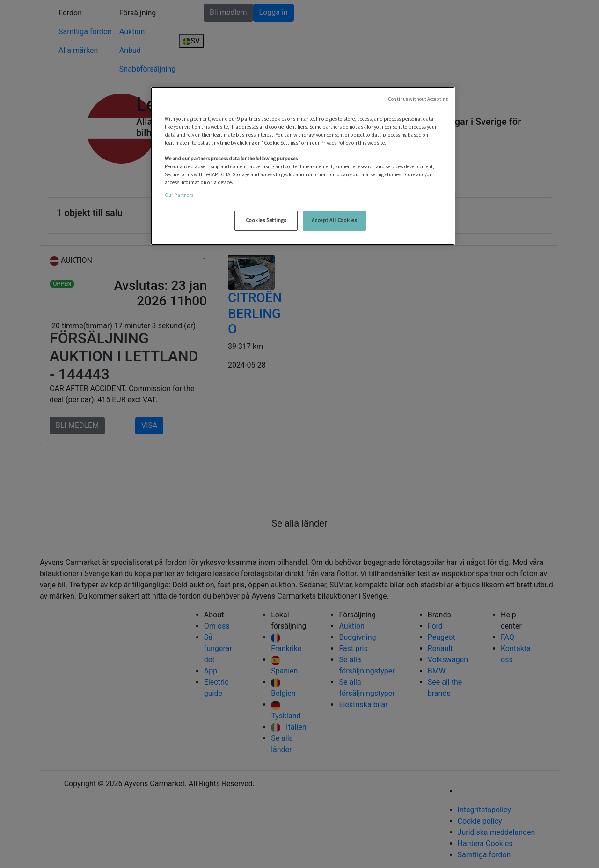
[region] (303, 166)
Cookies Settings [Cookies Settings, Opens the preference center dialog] (266, 220)
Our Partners (179, 195)
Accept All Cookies (334, 220)
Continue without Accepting (418, 99)
